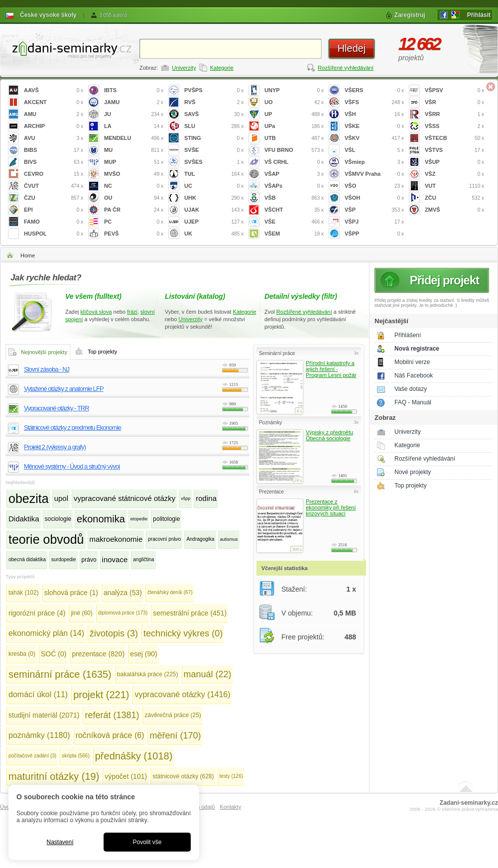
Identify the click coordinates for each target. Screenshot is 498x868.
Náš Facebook (414, 375)
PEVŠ (134, 234)
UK (214, 234)
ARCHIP (54, 126)
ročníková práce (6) (110, 735)
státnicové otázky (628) (183, 776)
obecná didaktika (27, 559)
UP (294, 114)
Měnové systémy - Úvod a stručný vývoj (72, 466)
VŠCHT (294, 210)
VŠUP (454, 162)
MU (134, 150)
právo (89, 560)
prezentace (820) (98, 654)
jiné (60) (81, 613)
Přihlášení (408, 335)
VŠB (294, 198)
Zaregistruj (410, 15)
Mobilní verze (412, 362)
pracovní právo (164, 539)
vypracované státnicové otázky (124, 498)
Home (28, 255)
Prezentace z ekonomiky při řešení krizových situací (331, 507)
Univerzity (184, 68)
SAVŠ (214, 114)
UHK (214, 198)
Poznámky (270, 423)
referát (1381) (112, 715)
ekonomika (101, 519)
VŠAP (294, 174)
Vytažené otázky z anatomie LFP (64, 389)
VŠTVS (454, 150)
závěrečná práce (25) (173, 715)
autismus (229, 539)
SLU (214, 126)
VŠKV (374, 138)
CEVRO (54, 174)
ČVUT (54, 186)
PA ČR (134, 210)
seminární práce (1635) (60, 674)
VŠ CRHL (294, 162)
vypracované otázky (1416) (182, 694)
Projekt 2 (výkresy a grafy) (55, 447)
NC (134, 186)
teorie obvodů (46, 539)
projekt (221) (101, 695)
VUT (454, 186)
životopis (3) (114, 633)
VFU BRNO (294, 150)
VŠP (374, 210)
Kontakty (230, 807)
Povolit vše (147, 842)
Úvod (6, 807)
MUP (134, 162)
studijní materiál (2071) (44, 715)
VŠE (294, 222)
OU (134, 198)
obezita (29, 498)
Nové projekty (413, 472)
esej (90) (143, 654)
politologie (166, 519)
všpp (186, 498)
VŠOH (374, 198)
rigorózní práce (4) (37, 613)
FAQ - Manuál (413, 402)
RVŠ (214, 102)
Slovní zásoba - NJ (47, 369)
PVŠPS (214, 90)
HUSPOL (54, 234)
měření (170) (175, 736)
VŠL (374, 150)
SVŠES (214, 162)
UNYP (294, 90)
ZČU (454, 198)
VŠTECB (454, 138)
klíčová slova (96, 312)
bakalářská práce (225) (148, 674)
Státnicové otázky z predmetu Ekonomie (72, 428)
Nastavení (60, 842)
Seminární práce (277, 353)
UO (294, 102)
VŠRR (454, 114)
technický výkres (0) (183, 633)
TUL (214, 174)
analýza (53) (123, 593)
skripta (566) (76, 756)
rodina (206, 498)
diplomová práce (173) (123, 613)
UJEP (214, 222)
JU (134, 114)
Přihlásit (479, 15)
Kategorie (222, 68)
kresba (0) (22, 654)
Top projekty (411, 486)
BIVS (54, 162)
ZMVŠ (454, 210)
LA (134, 126)
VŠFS (374, 102)
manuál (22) (208, 674)
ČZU (54, 198)
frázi (132, 312)
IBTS (134, 90)
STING (214, 138)
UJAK (214, 210)
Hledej (352, 48)
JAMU (134, 102)
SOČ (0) (54, 654)
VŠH (374, 114)
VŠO (374, 186)
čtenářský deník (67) (170, 592)
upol (61, 498)
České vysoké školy (48, 15)
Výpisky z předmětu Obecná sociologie (329, 435)
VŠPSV (454, 90)
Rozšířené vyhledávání (346, 68)
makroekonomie (116, 539)
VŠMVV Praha (374, 174)
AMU (54, 114)
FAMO (54, 222)
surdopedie (63, 559)
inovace (115, 559)
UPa (294, 126)
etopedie (139, 519)
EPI (54, 210)
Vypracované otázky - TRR (57, 408)
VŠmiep (374, 162)
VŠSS (454, 126)
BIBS (54, 150)
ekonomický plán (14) (46, 633)
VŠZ (454, 174)
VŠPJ (374, 222)
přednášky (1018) (134, 756)
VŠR (454, 102)
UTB (294, 138)
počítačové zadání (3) (32, 756)
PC (134, 222)
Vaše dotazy (411, 389)
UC (214, 186)
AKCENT (54, 102)
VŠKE (374, 126)
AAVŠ (54, 90)
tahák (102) (24, 593)
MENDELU (134, 138)
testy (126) (231, 776)
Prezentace (271, 492)
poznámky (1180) (39, 735)
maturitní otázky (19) (54, 776)
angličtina (143, 559)
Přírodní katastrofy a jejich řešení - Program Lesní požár (331, 369)
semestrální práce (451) (190, 613)
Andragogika (200, 539)
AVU (54, 138)
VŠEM (294, 234)
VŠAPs (294, 186)
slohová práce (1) (71, 593)
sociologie (58, 519)
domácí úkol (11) (38, 694)
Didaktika (24, 519)
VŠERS (374, 90)
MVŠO (134, 174)
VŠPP (374, 234)
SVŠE (214, 150)
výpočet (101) (126, 776)
